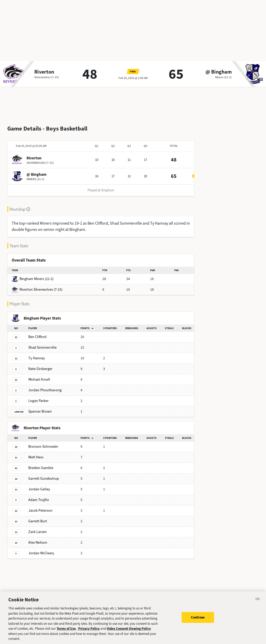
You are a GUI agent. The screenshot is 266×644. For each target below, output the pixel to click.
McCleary (41, 549)
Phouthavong (45, 386)
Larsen (38, 528)
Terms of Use (66, 632)
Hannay (37, 354)
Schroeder (43, 442)
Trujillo (39, 496)
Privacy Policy (89, 632)
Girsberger (40, 365)
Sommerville (42, 343)
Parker (38, 397)
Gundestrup (44, 474)
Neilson (38, 538)
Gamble (41, 464)
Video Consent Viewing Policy (129, 632)
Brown (40, 407)
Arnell (39, 375)
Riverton (44, 72)
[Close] (258, 603)
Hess (36, 453)
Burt (38, 517)
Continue (198, 620)
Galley (39, 485)
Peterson (40, 506)
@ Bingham (219, 72)
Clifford (37, 333)
